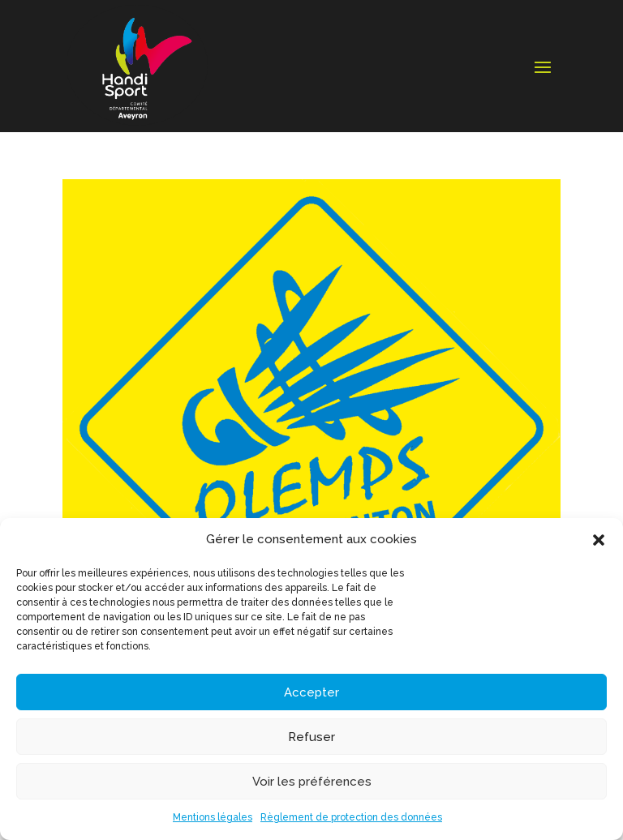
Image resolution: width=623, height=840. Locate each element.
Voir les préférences (312, 782)
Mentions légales (213, 817)
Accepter (311, 692)
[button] (599, 540)
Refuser (311, 737)
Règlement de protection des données (351, 817)
